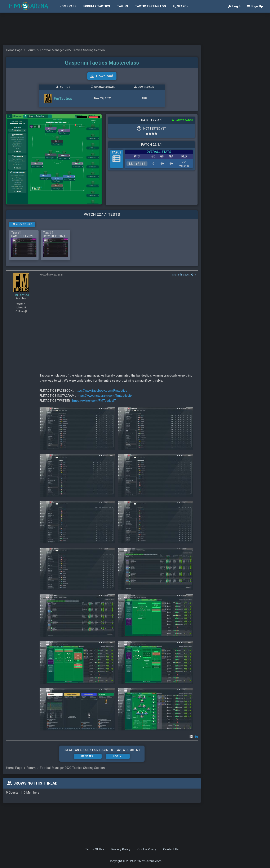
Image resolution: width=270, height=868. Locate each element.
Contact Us (171, 849)
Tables (123, 6)
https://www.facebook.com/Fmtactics (101, 391)
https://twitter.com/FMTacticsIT (94, 401)
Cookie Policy (147, 849)
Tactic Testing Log (151, 6)
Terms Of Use (95, 849)
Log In (235, 6)
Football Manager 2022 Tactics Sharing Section (72, 50)
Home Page (68, 6)
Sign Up (255, 6)
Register (87, 756)
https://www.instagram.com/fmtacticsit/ (104, 396)
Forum (31, 50)
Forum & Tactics (97, 6)
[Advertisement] (133, 29)
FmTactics (63, 98)
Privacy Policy (121, 849)
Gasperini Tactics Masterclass (102, 63)
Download (102, 76)
